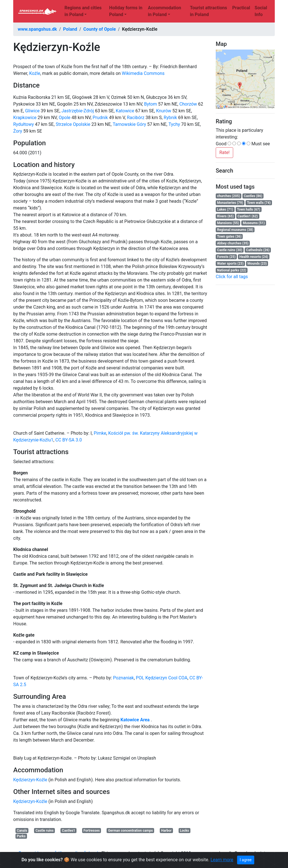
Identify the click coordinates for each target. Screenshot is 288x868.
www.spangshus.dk (37, 29)
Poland (70, 29)
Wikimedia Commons (143, 73)
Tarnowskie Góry (130, 124)
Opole (65, 118)
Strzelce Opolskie (73, 124)
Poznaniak (123, 678)
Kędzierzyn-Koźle (30, 780)
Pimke (100, 433)
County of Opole (100, 29)
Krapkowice (25, 118)
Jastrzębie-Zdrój (78, 111)
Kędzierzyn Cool (162, 678)
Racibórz (136, 118)
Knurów (164, 111)
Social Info (261, 11)
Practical (241, 8)
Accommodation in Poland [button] (165, 11)
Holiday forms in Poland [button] (126, 11)
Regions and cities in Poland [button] (83, 11)
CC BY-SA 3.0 (69, 440)
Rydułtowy (23, 124)
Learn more (222, 860)
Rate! (224, 152)
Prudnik (100, 118)
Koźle (35, 73)
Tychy (174, 124)
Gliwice (32, 111)
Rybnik (170, 118)
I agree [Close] (246, 860)
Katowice (125, 111)
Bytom (150, 104)
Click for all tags (232, 277)
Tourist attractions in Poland (208, 11)
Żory (18, 131)
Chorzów (188, 104)
